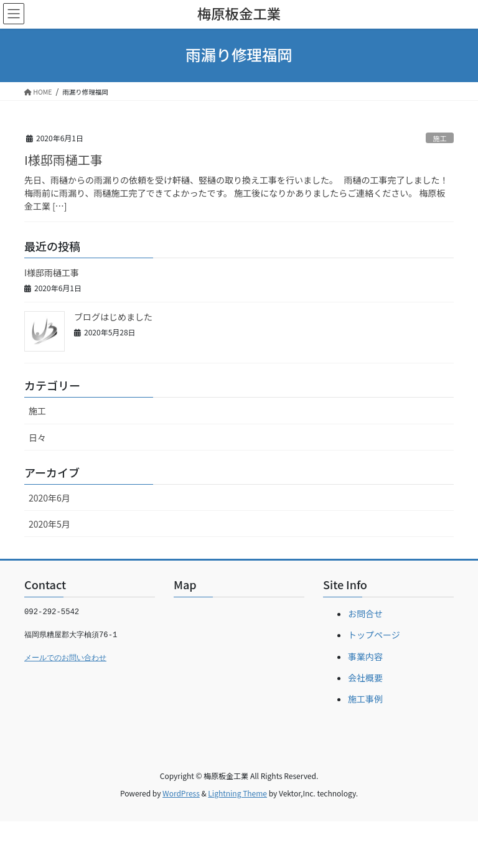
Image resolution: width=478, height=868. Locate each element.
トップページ (374, 635)
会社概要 (365, 678)
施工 (439, 138)
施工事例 (365, 699)
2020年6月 (49, 498)
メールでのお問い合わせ (65, 658)
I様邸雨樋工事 (63, 160)
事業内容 (365, 656)
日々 (37, 437)
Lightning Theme (237, 793)
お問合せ (365, 614)
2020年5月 (49, 524)
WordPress (181, 793)
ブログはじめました (113, 317)
